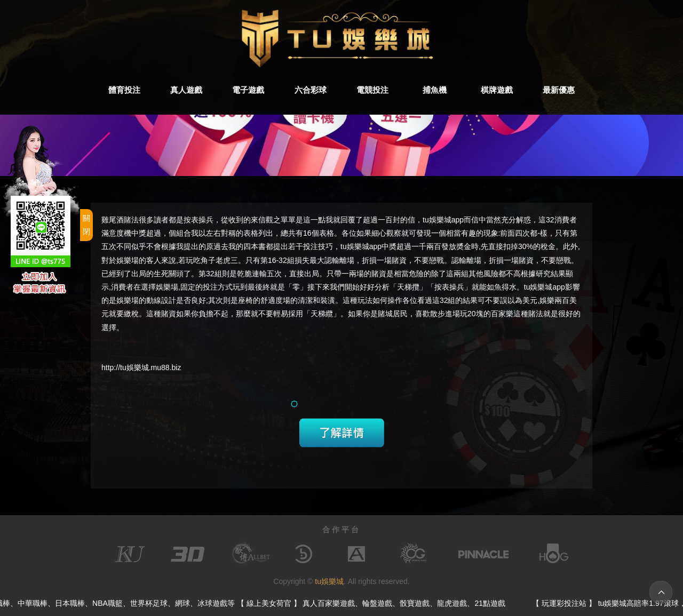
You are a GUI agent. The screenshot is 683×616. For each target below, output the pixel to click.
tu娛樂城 (329, 581)
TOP (661, 592)
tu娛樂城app (361, 246)
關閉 (86, 225)
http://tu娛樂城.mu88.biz (141, 367)
